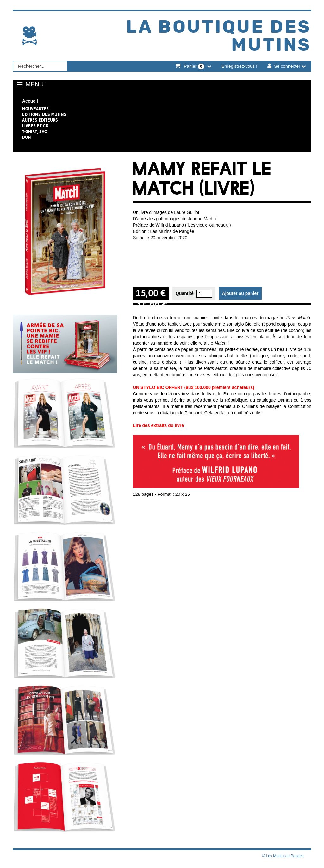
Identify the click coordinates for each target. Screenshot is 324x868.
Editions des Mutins (44, 114)
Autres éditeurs (40, 119)
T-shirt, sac (34, 131)
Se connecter (287, 66)
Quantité (185, 293)
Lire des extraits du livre (158, 425)
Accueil (30, 100)
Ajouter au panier (240, 293)
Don (27, 137)
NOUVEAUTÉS (35, 108)
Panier (194, 66)
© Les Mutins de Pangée (283, 855)
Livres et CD (35, 125)
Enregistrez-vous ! (239, 66)
